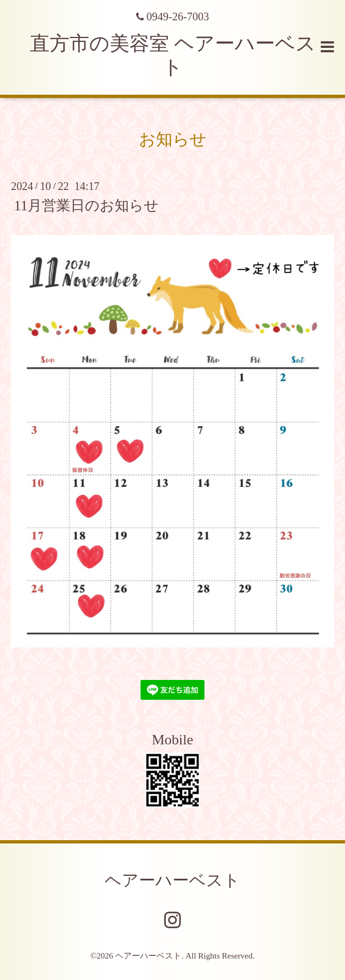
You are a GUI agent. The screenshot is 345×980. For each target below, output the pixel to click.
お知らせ (173, 139)
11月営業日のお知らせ (86, 206)
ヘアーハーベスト (172, 880)
